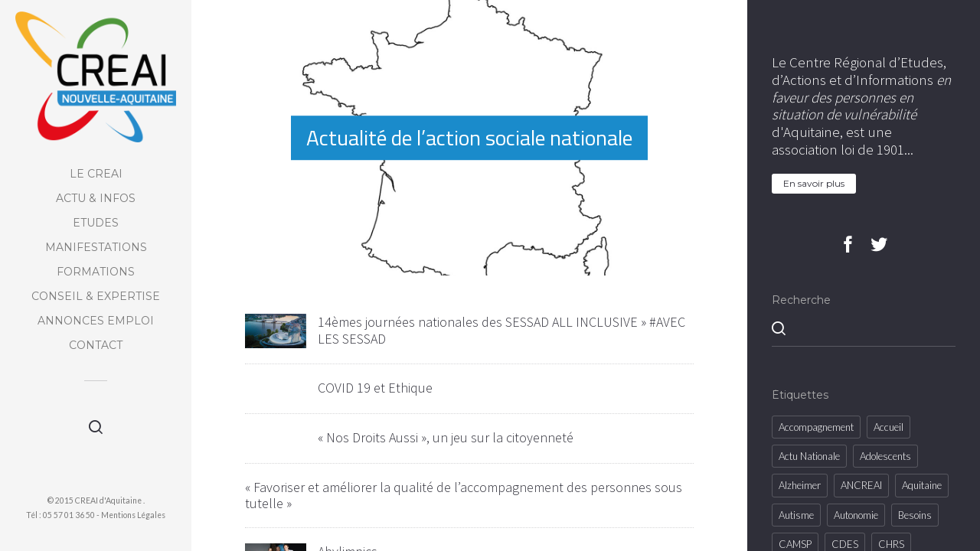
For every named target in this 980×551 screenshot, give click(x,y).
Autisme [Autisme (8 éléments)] (796, 515)
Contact (96, 345)
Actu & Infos (96, 198)
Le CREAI (96, 174)
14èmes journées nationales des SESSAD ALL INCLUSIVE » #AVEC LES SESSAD (501, 330)
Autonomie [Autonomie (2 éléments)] (856, 515)
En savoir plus (814, 183)
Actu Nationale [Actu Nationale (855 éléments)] (809, 456)
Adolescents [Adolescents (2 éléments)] (885, 456)
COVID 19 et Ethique (375, 388)
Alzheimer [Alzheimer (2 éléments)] (800, 485)
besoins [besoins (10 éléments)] (915, 515)
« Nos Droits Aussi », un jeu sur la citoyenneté (446, 437)
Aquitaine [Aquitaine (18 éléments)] (922, 485)
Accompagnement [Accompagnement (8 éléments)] (816, 427)
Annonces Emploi (96, 321)
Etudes (96, 223)
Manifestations (96, 247)
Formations (96, 272)
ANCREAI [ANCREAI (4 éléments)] (861, 485)
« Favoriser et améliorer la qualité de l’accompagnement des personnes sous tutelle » (464, 496)
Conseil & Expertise (96, 296)
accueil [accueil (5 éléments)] (889, 427)
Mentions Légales (133, 515)
